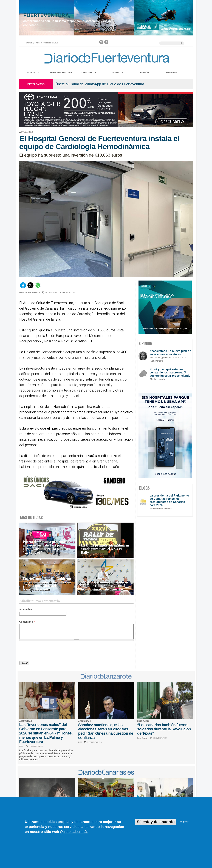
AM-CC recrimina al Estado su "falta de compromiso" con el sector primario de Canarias (104, 586)
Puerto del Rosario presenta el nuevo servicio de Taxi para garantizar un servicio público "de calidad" (46, 547)
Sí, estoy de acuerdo (156, 822)
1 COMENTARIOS (36, 746)
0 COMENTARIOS (52, 292)
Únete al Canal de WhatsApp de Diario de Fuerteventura (100, 84)
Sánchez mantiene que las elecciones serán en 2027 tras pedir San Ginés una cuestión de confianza (106, 731)
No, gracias (184, 822)
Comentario (27, 622)
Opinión (144, 73)
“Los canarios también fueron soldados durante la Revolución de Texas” (164, 729)
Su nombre (26, 609)
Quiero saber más (74, 832)
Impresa (172, 73)
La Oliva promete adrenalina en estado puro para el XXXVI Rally (105, 549)
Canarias (116, 73)
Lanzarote (89, 73)
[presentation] (46, 651)
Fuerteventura (61, 73)
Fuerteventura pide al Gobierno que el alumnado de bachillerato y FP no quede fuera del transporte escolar (47, 584)
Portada (33, 73)
